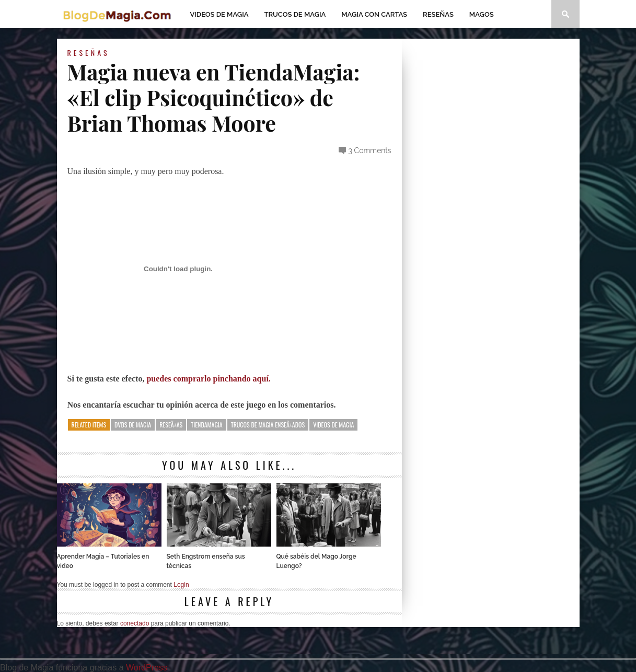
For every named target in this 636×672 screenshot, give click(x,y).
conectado (135, 623)
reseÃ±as (171, 425)
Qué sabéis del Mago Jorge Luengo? (316, 561)
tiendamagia (206, 425)
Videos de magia (219, 14)
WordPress (147, 668)
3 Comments (370, 150)
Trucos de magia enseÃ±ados (268, 425)
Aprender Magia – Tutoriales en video (103, 561)
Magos (482, 14)
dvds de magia (133, 425)
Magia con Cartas (374, 14)
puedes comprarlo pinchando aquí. (207, 379)
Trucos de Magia (295, 14)
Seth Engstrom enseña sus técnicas (206, 561)
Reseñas (438, 14)
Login (181, 585)
